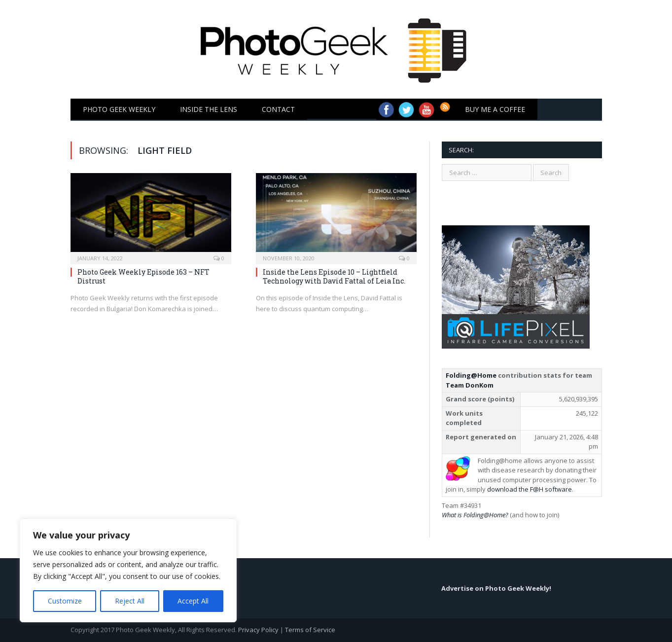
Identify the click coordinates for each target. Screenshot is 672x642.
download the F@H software (530, 489)
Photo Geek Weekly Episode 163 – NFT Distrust (143, 276)
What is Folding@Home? (475, 515)
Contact (278, 109)
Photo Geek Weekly (119, 109)
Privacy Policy (258, 630)
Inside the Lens (209, 109)
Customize (65, 601)
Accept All (193, 601)
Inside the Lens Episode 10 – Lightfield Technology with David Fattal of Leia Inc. (334, 276)
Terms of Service (310, 630)
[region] (128, 571)
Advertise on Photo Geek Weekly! (496, 588)
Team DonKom (470, 385)
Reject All (130, 601)
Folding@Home (471, 375)
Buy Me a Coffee (495, 109)
